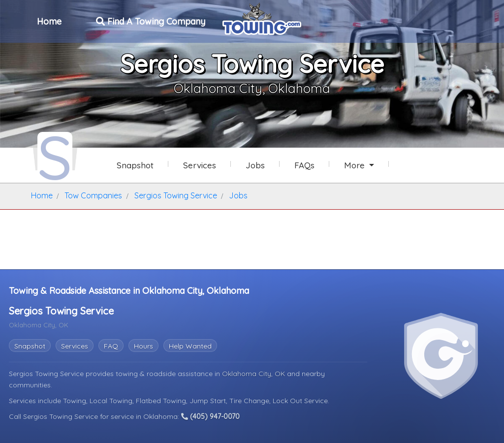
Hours (143, 346)
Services (75, 346)
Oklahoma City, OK (254, 374)
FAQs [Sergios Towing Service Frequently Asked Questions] (304, 165)
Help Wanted (190, 346)
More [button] (356, 165)
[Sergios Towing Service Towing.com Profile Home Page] (55, 157)
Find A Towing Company (151, 21)
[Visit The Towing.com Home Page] (262, 18)
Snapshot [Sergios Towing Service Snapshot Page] (135, 165)
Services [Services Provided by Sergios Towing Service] (200, 165)
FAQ (111, 346)
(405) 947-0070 (210, 416)
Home (49, 21)
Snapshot (30, 346)
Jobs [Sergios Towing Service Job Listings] (255, 165)
